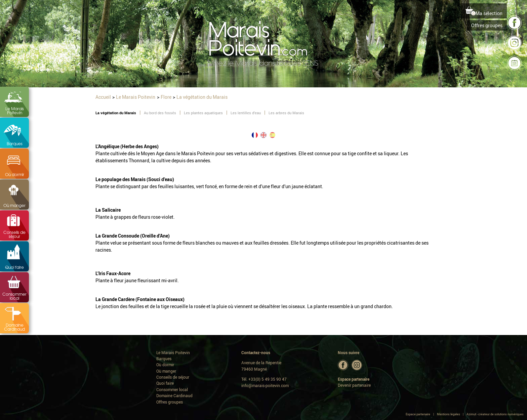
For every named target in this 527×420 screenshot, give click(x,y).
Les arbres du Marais (286, 113)
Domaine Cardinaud (14, 327)
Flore (166, 97)
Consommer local (14, 296)
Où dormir (15, 174)
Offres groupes (487, 25)
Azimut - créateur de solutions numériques (495, 414)
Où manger (14, 205)
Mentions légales (449, 414)
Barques (15, 143)
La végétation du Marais (116, 113)
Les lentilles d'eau (246, 113)
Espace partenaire (418, 414)
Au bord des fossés (160, 113)
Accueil (103, 97)
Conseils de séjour (14, 234)
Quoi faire (14, 267)
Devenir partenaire (354, 385)
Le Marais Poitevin (15, 111)
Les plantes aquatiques (203, 113)
